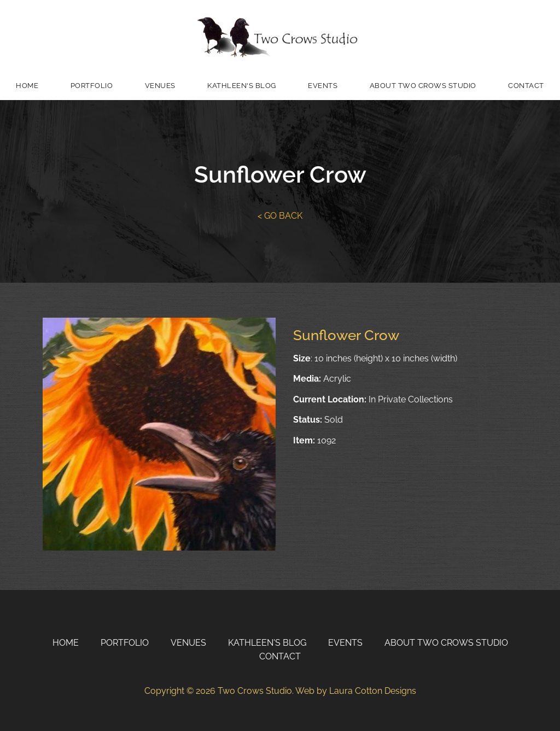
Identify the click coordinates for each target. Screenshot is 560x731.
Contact (526, 86)
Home (27, 86)
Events (323, 86)
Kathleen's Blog (242, 86)
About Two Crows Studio (423, 86)
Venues (160, 86)
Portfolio (92, 86)
